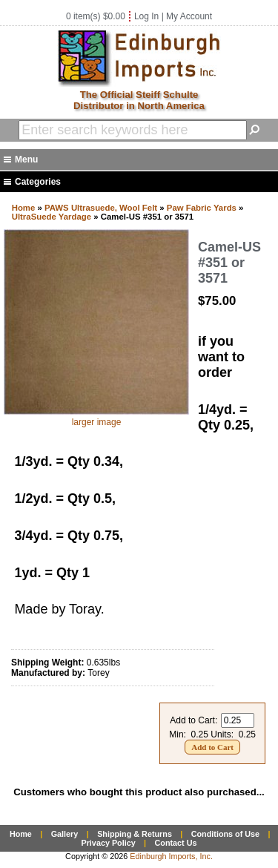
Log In (146, 16)
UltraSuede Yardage (52, 217)
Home (24, 208)
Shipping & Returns (135, 834)
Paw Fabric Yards (202, 208)
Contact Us (176, 843)
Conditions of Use (225, 834)
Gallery (65, 834)
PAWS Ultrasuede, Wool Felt (101, 208)
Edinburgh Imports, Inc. (171, 856)
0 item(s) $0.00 (96, 16)
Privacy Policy (108, 843)
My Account (189, 16)
